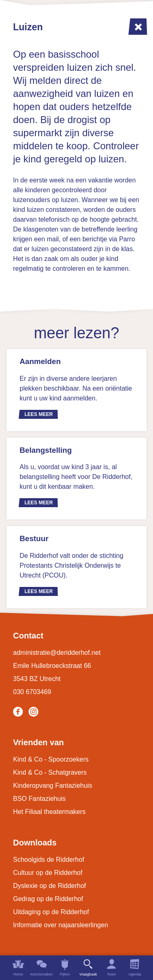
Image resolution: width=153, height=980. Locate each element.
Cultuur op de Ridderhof (48, 873)
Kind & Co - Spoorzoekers (51, 759)
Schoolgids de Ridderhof (49, 860)
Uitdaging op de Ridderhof (51, 912)
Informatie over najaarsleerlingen (61, 925)
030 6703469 (32, 692)
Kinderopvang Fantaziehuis (53, 786)
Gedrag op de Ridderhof (48, 899)
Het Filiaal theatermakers (49, 812)
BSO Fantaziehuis (39, 799)
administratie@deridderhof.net (57, 653)
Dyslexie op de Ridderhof (50, 886)
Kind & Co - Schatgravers (50, 772)
